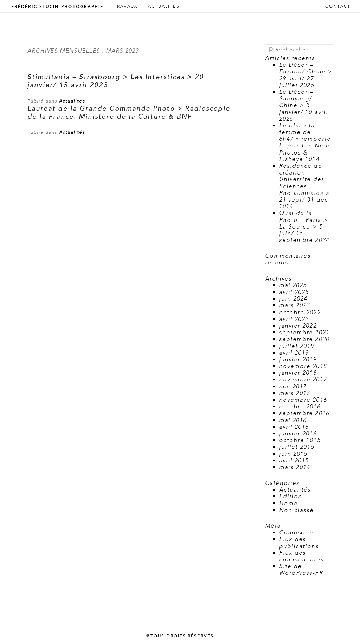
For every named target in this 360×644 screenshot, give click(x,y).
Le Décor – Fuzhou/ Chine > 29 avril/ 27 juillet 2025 (306, 75)
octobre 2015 (300, 440)
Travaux (126, 6)
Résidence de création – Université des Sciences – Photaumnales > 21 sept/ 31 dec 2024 (305, 186)
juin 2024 (293, 299)
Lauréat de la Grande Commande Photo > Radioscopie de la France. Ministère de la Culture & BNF (129, 113)
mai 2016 (293, 420)
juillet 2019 (297, 346)
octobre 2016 (300, 407)
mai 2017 (293, 387)
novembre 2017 (303, 380)
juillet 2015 (297, 447)
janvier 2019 (298, 360)
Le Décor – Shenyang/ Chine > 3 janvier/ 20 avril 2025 (304, 106)
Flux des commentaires (301, 556)
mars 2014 (295, 467)
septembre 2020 (304, 339)
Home (288, 504)
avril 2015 (294, 461)
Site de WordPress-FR (301, 570)
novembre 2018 (303, 366)
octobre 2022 (300, 313)
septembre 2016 (304, 413)
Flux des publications (299, 543)
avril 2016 (294, 427)
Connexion (296, 533)
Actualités (164, 6)
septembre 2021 (304, 333)
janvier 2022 (298, 326)
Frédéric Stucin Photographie (57, 7)
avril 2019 (294, 353)
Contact (338, 6)
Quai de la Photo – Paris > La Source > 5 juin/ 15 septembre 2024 (304, 227)
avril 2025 (294, 292)
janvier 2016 (298, 434)
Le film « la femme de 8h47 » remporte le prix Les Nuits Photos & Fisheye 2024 (305, 143)
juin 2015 (293, 454)
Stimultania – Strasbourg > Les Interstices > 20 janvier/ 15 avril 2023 (116, 81)
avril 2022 (294, 319)
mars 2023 (295, 305)
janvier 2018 (298, 373)
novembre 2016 (303, 400)
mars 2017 (295, 393)
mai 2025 (293, 285)
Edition (291, 497)
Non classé (297, 510)
